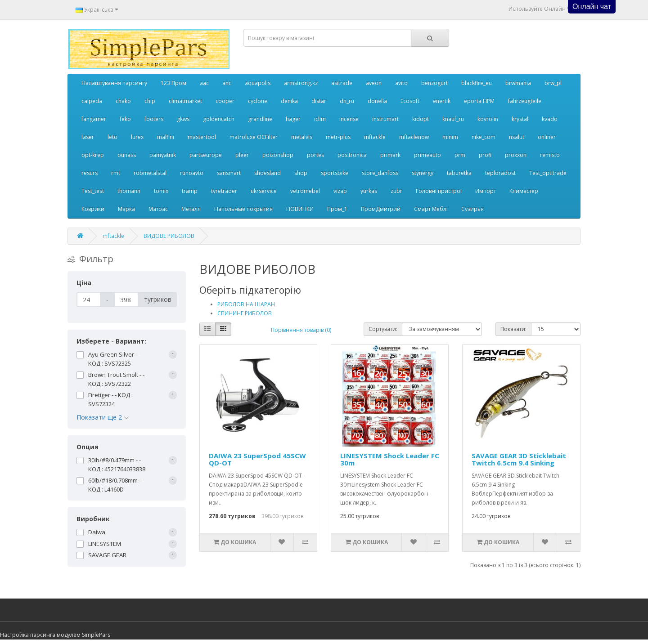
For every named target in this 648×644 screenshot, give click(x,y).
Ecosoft (410, 101)
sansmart (229, 173)
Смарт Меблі (431, 209)
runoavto (192, 173)
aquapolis (258, 83)
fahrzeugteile (525, 101)
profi (485, 155)
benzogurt (434, 83)
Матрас (158, 209)
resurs (90, 173)
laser (88, 137)
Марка (126, 209)
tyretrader (224, 191)
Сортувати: (383, 329)
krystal (520, 119)
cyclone (258, 101)
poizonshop (278, 155)
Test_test (93, 191)
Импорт (486, 191)
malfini (166, 137)
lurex (137, 137)
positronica (352, 155)
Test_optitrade (548, 173)
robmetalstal (150, 173)
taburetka (459, 173)
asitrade (342, 83)
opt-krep (93, 155)
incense (349, 119)
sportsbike (335, 173)
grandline (260, 119)
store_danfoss (380, 173)
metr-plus (338, 137)
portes (315, 155)
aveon (374, 83)
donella (377, 101)
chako (123, 101)
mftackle (375, 137)
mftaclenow (414, 137)
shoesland (268, 173)
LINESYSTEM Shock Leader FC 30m (390, 459)
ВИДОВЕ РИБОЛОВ (169, 236)
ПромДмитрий (381, 209)
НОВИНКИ (300, 209)
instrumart (385, 119)
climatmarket (185, 101)
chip (150, 101)
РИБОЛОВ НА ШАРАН (246, 304)
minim (450, 137)
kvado (550, 119)
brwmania (518, 83)
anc (227, 83)
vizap (340, 191)
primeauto (427, 155)
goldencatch (219, 119)
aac (204, 83)
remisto (550, 155)
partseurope (206, 155)
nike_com (484, 137)
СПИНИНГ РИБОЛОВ (245, 313)
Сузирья (472, 209)
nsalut (517, 137)
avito (401, 83)
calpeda (92, 101)
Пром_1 (337, 209)
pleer (242, 155)
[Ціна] (89, 300)
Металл (191, 209)
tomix (161, 191)
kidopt (421, 119)
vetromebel (305, 191)
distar (319, 101)
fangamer (94, 119)
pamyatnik (163, 155)
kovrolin (488, 119)
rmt (116, 173)
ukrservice (264, 191)
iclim (320, 119)
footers (154, 119)
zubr (396, 191)
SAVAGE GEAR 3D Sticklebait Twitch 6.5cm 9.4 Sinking (519, 459)
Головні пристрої (439, 191)
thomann (129, 191)
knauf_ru (453, 119)
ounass (127, 155)
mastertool (202, 137)
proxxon (516, 155)
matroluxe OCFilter (254, 137)
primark (390, 155)
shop (301, 173)
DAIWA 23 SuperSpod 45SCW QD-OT (257, 459)
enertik (442, 101)
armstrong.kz (301, 83)
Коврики (93, 209)
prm (460, 155)
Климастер (524, 191)
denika (289, 101)
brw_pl (553, 83)
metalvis (302, 137)
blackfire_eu (477, 83)
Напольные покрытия (243, 209)
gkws (183, 119)
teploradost (500, 173)
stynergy (423, 173)
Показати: (513, 329)
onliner (547, 137)
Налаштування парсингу (114, 83)
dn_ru (347, 101)
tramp (190, 191)
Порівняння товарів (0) (301, 330)
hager (293, 119)
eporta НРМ (479, 101)
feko (125, 119)
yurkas (369, 191)
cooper (225, 101)
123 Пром (173, 83)
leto (112, 137)
